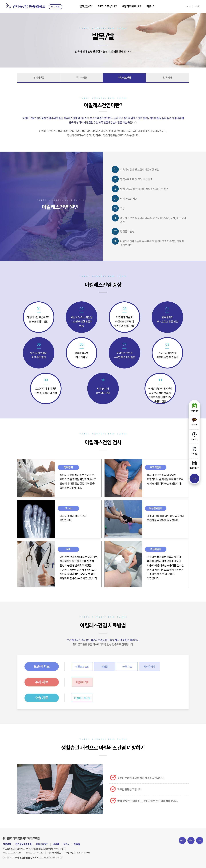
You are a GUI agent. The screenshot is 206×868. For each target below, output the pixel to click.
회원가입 (197, 6)
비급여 (56, 844)
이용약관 (7, 844)
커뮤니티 (151, 6)
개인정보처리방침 (23, 844)
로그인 (189, 6)
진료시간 (194, 436)
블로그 (182, 840)
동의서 (66, 844)
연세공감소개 (86, 6)
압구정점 (55, 7)
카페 (200, 840)
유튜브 (191, 840)
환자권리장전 (42, 844)
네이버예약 (194, 408)
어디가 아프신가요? (107, 6)
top (194, 478)
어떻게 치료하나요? (132, 6)
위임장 (77, 844)
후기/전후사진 (194, 465)
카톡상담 (194, 422)
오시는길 (194, 451)
